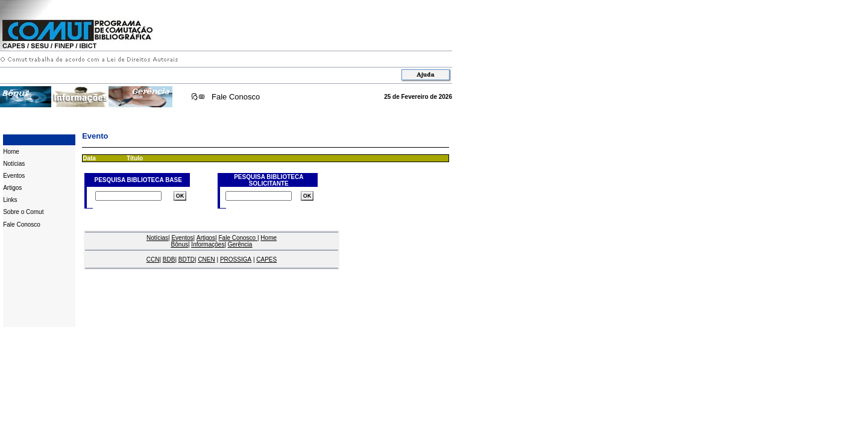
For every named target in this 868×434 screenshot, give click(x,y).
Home (11, 152)
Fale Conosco (236, 97)
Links (10, 200)
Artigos (12, 188)
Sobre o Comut (23, 212)
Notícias (14, 164)
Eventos (14, 176)
